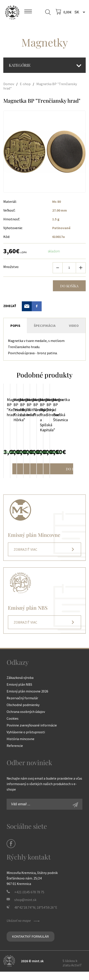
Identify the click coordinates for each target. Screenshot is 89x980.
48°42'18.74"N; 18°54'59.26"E (36, 916)
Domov (9, 84)
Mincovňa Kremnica (12, 12)
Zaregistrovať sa (80, 814)
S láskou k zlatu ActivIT (72, 971)
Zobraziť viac (25, 558)
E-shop (25, 84)
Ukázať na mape (24, 929)
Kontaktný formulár (31, 945)
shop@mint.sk (25, 908)
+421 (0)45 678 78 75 (29, 900)
